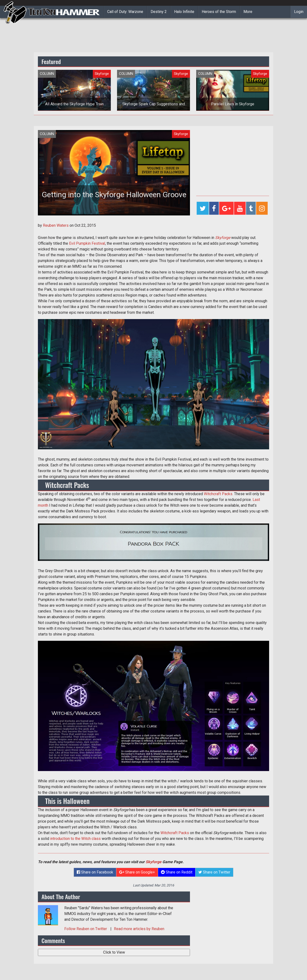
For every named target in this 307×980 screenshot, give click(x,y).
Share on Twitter (214, 872)
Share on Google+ (137, 872)
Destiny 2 (159, 12)
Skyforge (223, 238)
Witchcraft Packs (218, 494)
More (248, 12)
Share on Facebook (95, 872)
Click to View (114, 952)
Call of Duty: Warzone (125, 12)
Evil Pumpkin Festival (87, 243)
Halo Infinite (184, 12)
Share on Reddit (177, 872)
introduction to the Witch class (75, 839)
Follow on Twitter (86, 929)
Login (299, 12)
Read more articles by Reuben (139, 929)
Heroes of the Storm (219, 12)
